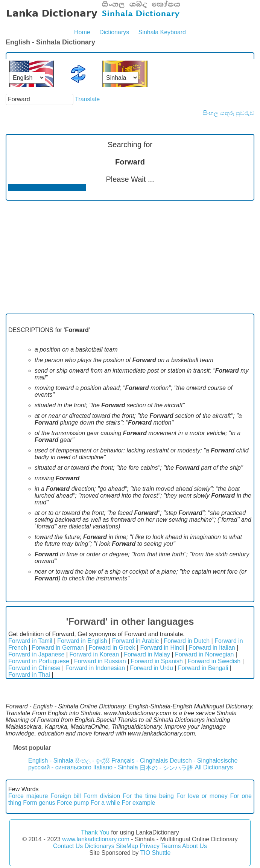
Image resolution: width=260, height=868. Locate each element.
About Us (195, 846)
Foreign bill (66, 796)
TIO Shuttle (155, 853)
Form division (102, 796)
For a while (105, 803)
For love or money (202, 796)
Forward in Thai (29, 675)
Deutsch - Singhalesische (204, 761)
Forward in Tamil (30, 641)
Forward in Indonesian (95, 668)
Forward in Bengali (203, 668)
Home (82, 32)
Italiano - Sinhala (115, 767)
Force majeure (28, 796)
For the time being (148, 796)
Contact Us (68, 846)
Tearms (171, 846)
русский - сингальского (60, 767)
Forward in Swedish (214, 661)
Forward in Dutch (187, 641)
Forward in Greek (112, 648)
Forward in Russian (100, 661)
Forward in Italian (212, 648)
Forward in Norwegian (205, 654)
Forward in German (58, 648)
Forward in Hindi (162, 648)
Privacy (149, 846)
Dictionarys (114, 32)
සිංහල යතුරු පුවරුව (229, 113)
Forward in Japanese (36, 654)
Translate (87, 99)
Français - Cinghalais (140, 761)
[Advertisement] (130, 257)
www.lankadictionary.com (96, 839)
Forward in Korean (94, 654)
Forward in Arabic (136, 641)
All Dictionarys (214, 767)
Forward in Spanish (157, 661)
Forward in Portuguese (39, 661)
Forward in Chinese (34, 668)
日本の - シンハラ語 (166, 768)
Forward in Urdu (151, 668)
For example (139, 803)
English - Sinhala (51, 761)
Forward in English (82, 641)
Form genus (39, 803)
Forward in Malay (147, 654)
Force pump (73, 803)
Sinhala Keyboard (162, 32)
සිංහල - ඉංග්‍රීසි (93, 761)
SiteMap (127, 846)
